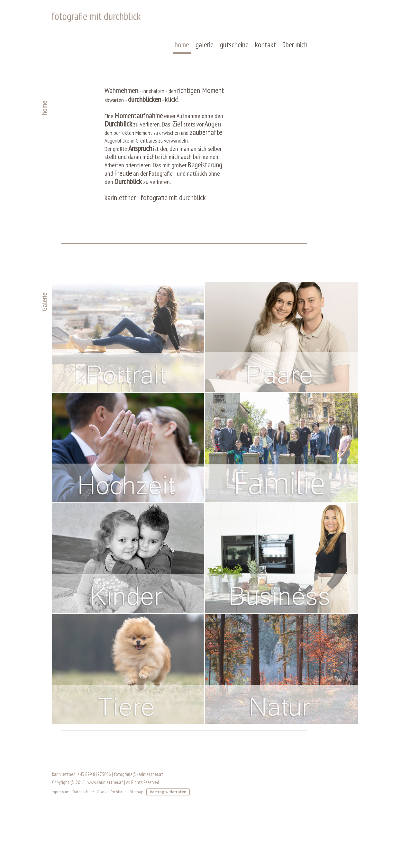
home (182, 47)
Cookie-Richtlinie (112, 798)
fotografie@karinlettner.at (139, 781)
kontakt (266, 47)
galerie (205, 47)
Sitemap (137, 798)
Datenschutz (83, 798)
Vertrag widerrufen (168, 798)
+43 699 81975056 (95, 781)
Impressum (60, 798)
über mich (296, 47)
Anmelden (346, 808)
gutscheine (235, 47)
